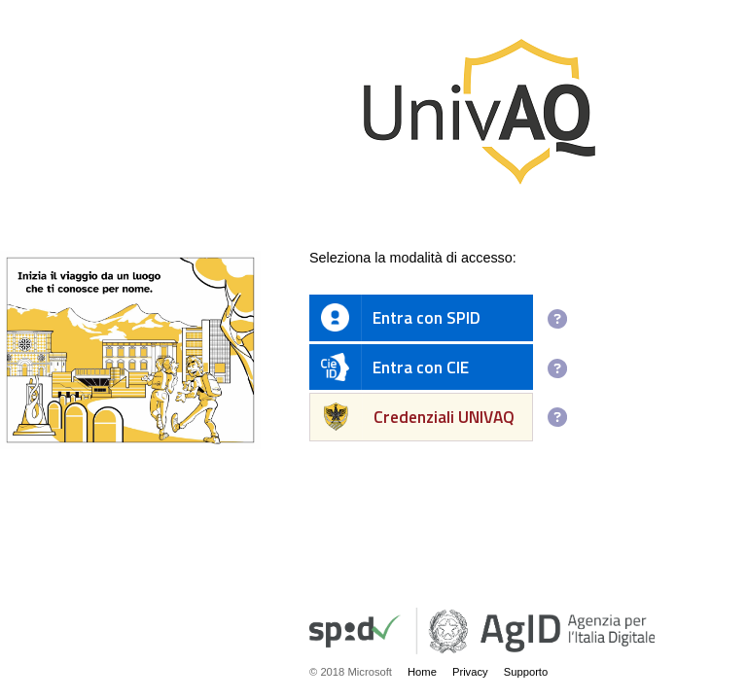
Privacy (470, 672)
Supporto (526, 672)
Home (422, 672)
